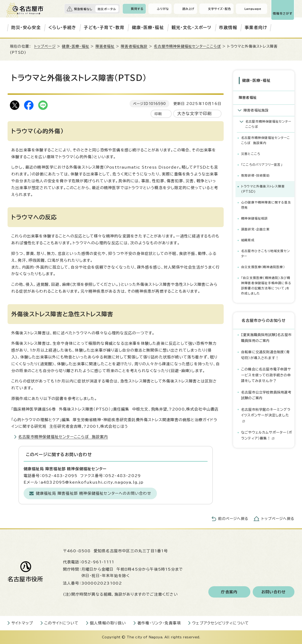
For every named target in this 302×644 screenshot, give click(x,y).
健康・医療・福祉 (148, 27)
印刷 (158, 114)
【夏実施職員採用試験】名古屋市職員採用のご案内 (266, 338)
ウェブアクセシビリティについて (220, 623)
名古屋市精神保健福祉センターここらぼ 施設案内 (63, 437)
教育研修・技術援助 (255, 176)
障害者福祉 (105, 46)
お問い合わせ (274, 592)
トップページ (45, 46)
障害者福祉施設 (134, 46)
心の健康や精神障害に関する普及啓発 (266, 205)
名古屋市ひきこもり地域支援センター (266, 254)
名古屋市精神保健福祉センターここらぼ (187, 46)
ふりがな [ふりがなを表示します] (163, 9)
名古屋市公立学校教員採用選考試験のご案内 (266, 395)
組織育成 (248, 240)
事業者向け (256, 27)
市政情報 (228, 27)
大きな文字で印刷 (195, 114)
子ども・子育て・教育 (104, 27)
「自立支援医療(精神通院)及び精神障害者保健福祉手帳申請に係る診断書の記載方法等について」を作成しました (266, 286)
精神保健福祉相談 (255, 218)
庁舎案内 (229, 592)
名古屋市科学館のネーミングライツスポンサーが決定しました (266, 415)
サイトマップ (22, 623)
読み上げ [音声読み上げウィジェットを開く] (189, 9)
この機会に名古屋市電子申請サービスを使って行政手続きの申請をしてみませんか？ (266, 375)
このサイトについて (61, 623)
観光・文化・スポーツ (192, 27)
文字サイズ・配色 (219, 9)
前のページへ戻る (233, 519)
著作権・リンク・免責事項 (159, 623)
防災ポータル (107, 9)
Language (253, 9)
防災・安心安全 (26, 27)
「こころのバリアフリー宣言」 (262, 165)
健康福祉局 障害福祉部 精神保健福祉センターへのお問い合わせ (94, 493)
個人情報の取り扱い (108, 623)
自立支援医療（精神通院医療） (263, 267)
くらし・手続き (62, 27)
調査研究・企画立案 (255, 229)
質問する (137, 9)
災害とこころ (251, 154)
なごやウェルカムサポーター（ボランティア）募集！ (267, 435)
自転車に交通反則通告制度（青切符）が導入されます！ (265, 355)
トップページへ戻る (278, 519)
